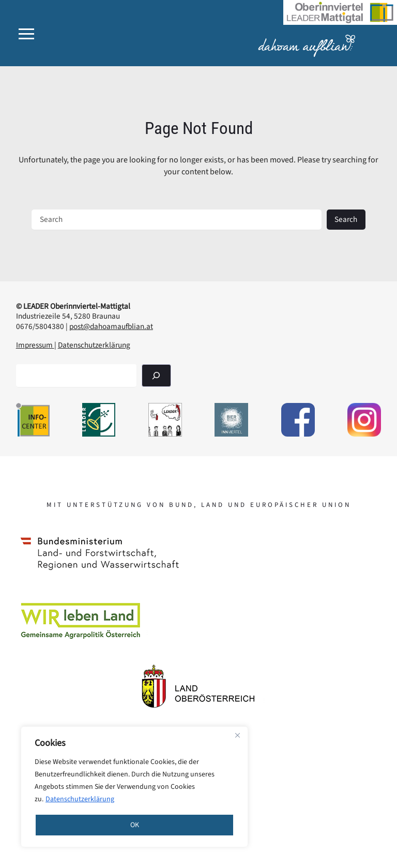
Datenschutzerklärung (80, 799)
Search (346, 219)
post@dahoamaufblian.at (111, 326)
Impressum (35, 345)
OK (135, 825)
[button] (26, 34)
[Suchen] (156, 376)
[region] (134, 787)
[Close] (237, 735)
